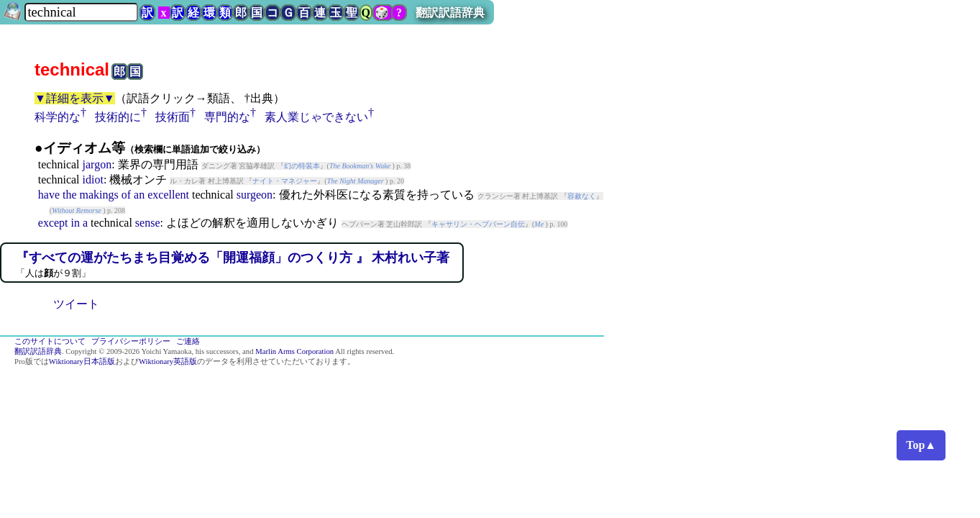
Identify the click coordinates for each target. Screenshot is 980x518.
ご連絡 (188, 341)
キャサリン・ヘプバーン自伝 (478, 224)
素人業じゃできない (316, 117)
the (70, 195)
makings (99, 195)
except (53, 223)
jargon (97, 164)
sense (148, 223)
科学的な (58, 117)
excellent (168, 195)
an (139, 195)
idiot (93, 180)
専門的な (227, 117)
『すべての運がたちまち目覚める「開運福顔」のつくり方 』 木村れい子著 (233, 258)
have (49, 195)
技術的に (118, 117)
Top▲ (921, 445)
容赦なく (582, 196)
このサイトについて (50, 341)
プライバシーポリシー (131, 341)
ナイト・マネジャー (285, 181)
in (75, 223)
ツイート (76, 304)
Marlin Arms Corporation (294, 351)
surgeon (255, 195)
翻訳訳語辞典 (450, 13)
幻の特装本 (302, 166)
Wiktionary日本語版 (82, 362)
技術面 (173, 117)
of (126, 195)
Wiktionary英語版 (168, 362)
